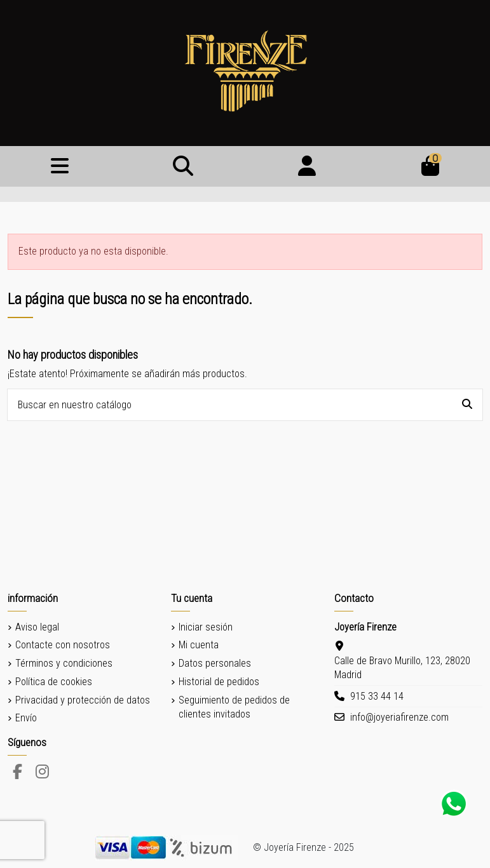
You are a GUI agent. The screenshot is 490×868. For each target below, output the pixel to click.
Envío (26, 718)
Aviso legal (37, 627)
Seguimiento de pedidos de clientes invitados (234, 707)
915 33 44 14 (377, 696)
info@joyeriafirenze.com (399, 717)
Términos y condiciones (64, 663)
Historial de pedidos (219, 682)
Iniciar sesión (206, 627)
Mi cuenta (199, 645)
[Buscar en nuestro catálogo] (467, 405)
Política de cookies (54, 682)
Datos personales (215, 663)
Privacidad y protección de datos (83, 700)
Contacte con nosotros (63, 645)
